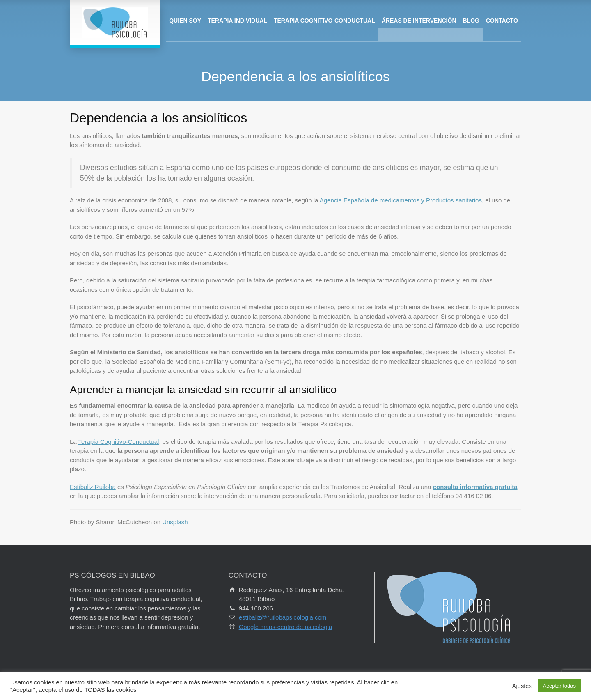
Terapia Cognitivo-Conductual (119, 442)
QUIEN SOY (185, 21)
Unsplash (175, 522)
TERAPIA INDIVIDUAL (237, 21)
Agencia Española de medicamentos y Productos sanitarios (401, 200)
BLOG (471, 21)
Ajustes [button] (522, 686)
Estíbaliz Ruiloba (93, 487)
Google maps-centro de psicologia (286, 627)
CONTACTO (502, 21)
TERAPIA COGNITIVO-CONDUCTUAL (324, 21)
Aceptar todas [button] (559, 686)
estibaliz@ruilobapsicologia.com (283, 617)
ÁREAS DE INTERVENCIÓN (419, 21)
